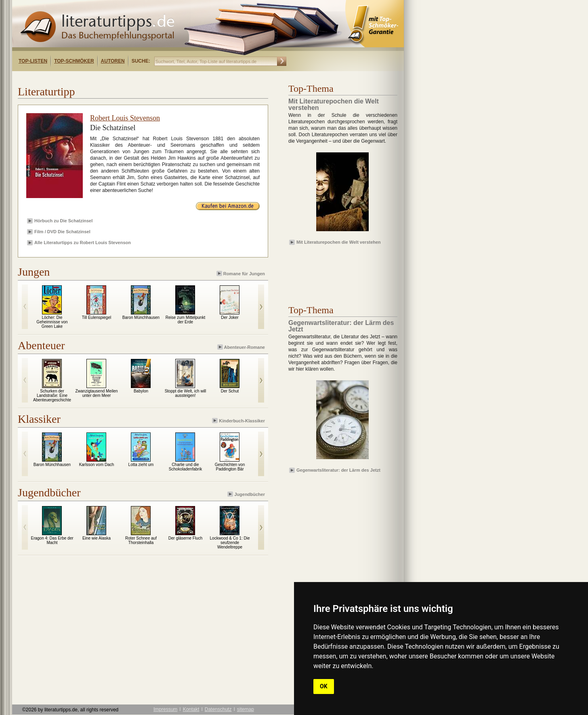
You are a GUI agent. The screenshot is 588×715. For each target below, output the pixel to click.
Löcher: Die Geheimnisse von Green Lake (52, 322)
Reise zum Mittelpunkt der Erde (185, 320)
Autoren (113, 61)
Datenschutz (218, 709)
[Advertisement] (116, 78)
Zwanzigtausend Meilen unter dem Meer (96, 393)
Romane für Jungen (241, 273)
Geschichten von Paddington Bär (230, 467)
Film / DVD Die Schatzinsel (62, 232)
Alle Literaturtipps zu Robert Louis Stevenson (83, 243)
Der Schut (230, 391)
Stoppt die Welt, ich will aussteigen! (186, 393)
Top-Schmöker (74, 61)
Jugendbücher (247, 494)
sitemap (246, 709)
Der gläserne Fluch (185, 538)
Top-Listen (33, 61)
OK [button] (324, 686)
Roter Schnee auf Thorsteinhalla (141, 540)
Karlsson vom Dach (97, 465)
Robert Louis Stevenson (125, 118)
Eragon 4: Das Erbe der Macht (52, 540)
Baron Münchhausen (141, 317)
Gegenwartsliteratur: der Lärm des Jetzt (338, 470)
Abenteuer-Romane (242, 347)
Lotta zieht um (141, 465)
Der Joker (230, 317)
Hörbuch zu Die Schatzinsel (63, 221)
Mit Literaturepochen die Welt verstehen (339, 242)
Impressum (165, 709)
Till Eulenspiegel (97, 317)
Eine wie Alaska (97, 538)
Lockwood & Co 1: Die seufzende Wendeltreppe (230, 543)
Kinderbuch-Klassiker (239, 421)
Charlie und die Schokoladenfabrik (185, 467)
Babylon (141, 391)
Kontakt (191, 709)
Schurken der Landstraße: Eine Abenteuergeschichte (52, 395)
